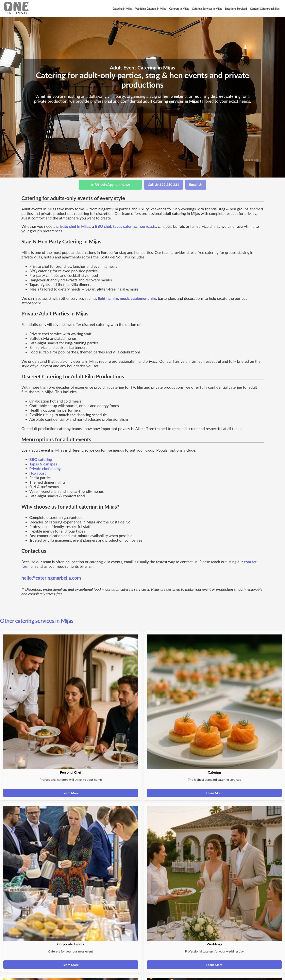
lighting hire (108, 298)
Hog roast (37, 473)
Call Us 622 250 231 (164, 185)
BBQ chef (103, 226)
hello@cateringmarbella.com (51, 578)
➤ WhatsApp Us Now (110, 185)
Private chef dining (45, 469)
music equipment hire (138, 298)
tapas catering (125, 226)
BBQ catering (41, 459)
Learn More (71, 793)
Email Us (196, 185)
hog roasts (147, 226)
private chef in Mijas (73, 226)
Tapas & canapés (43, 464)
